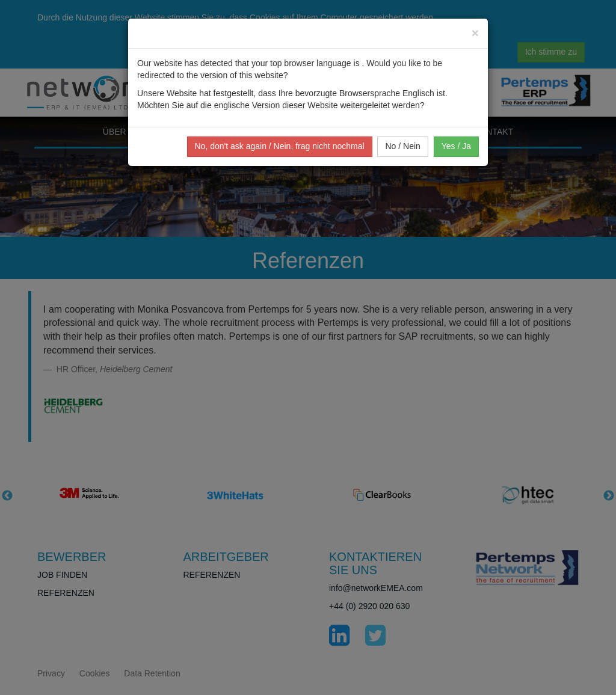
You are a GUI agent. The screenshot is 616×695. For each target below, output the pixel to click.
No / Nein (402, 146)
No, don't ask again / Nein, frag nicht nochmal (280, 146)
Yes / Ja (456, 146)
